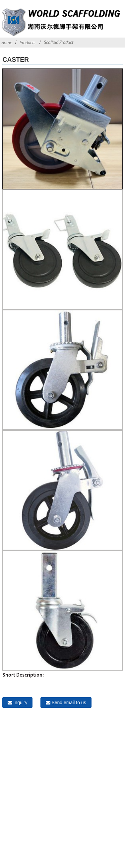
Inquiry (20, 703)
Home (7, 43)
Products (27, 43)
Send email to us (69, 703)
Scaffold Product (59, 42)
